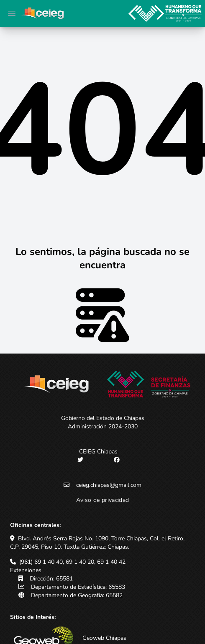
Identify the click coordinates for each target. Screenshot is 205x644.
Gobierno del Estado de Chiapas (103, 418)
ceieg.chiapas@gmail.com (109, 485)
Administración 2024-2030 (103, 426)
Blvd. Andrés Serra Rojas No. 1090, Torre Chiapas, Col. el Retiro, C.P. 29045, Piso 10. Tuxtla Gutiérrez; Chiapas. (97, 543)
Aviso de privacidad (103, 500)
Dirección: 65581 (51, 579)
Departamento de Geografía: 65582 (77, 595)
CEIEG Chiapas (98, 452)
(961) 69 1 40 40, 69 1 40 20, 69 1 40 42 (72, 562)
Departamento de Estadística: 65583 (78, 587)
